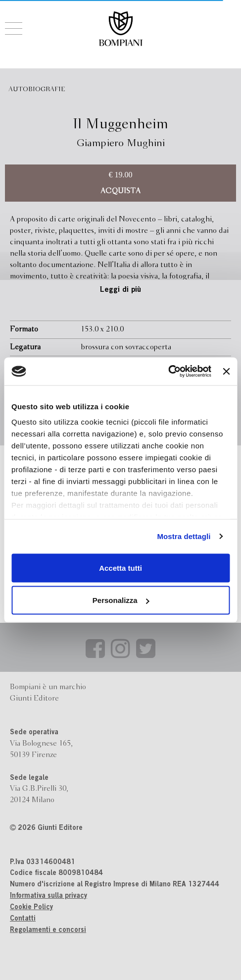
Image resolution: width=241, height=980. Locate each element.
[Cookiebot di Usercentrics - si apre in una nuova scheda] (168, 372)
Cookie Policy (31, 908)
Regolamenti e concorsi (48, 930)
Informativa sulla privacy (48, 896)
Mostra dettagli (184, 536)
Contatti (23, 919)
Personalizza (121, 600)
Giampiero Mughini (120, 143)
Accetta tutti (120, 568)
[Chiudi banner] (226, 371)
